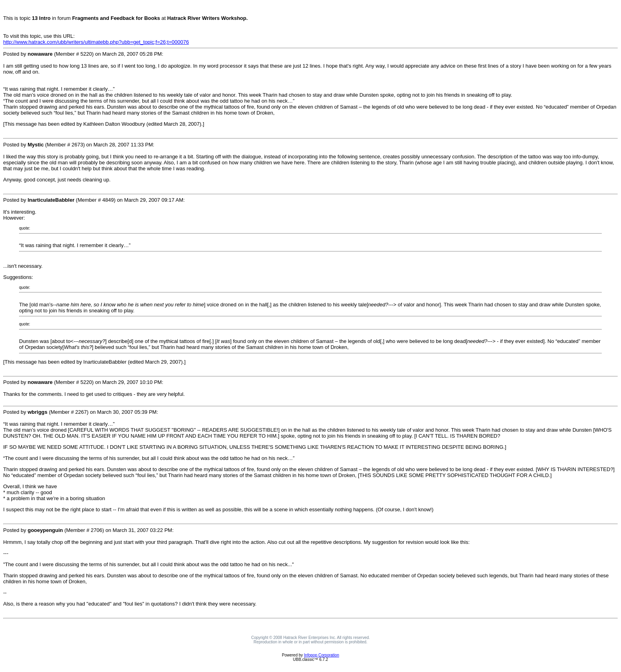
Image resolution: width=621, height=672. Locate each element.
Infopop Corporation (322, 655)
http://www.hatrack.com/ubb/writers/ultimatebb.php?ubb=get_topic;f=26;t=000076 (96, 42)
